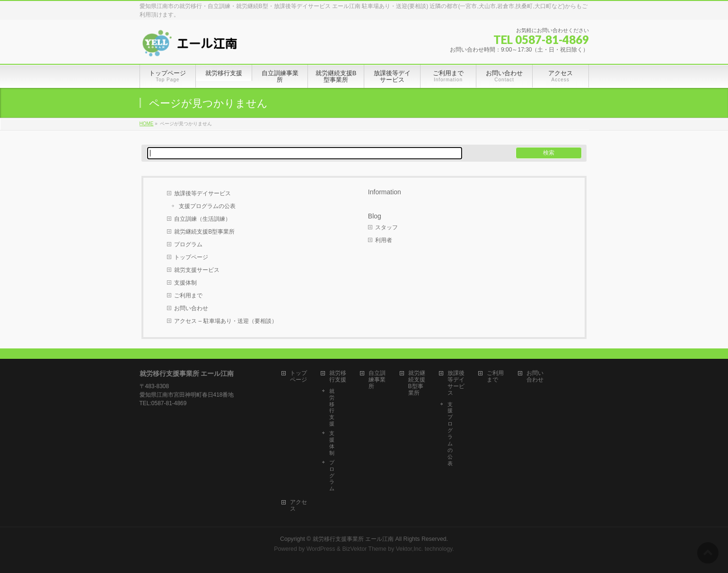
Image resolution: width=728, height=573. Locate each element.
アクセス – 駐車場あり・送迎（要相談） (225, 321)
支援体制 (185, 283)
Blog (375, 216)
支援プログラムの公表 (207, 206)
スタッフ (386, 227)
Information (385, 192)
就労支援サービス (197, 270)
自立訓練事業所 (377, 380)
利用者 (384, 240)
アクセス (298, 506)
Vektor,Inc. (410, 549)
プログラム (188, 244)
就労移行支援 (338, 377)
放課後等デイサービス (202, 193)
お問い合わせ (191, 308)
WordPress (321, 549)
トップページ (191, 257)
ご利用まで (188, 295)
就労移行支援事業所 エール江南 (353, 539)
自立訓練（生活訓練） (202, 219)
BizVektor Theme (364, 549)
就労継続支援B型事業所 (204, 232)
